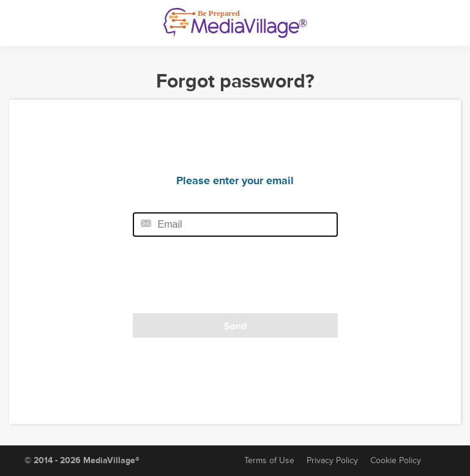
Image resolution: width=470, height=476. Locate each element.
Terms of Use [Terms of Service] (269, 460)
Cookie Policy (396, 460)
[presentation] (217, 279)
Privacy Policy (332, 460)
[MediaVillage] (235, 23)
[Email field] (235, 225)
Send (235, 326)
